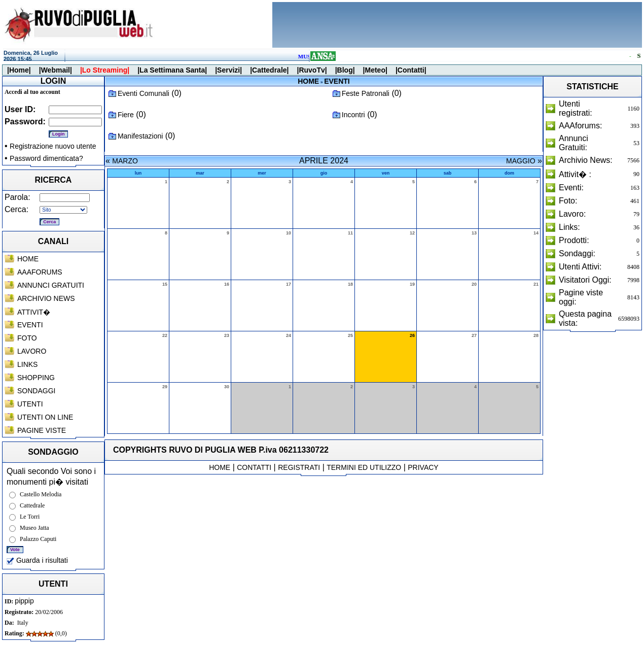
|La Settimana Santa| (172, 70)
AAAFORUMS (40, 272)
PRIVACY (423, 467)
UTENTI (30, 404)
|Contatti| (411, 70)
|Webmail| (56, 70)
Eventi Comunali (144, 93)
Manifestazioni (140, 136)
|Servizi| (228, 70)
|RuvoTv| (312, 70)
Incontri (353, 115)
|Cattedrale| (269, 70)
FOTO (27, 338)
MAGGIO (521, 161)
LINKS (27, 364)
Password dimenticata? (46, 158)
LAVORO (32, 351)
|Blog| (345, 70)
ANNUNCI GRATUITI (51, 285)
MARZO (125, 161)
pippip (24, 601)
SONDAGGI (36, 391)
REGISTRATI (299, 467)
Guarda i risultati (37, 560)
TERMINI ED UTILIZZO (364, 467)
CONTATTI (254, 467)
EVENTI (30, 325)
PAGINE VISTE (42, 430)
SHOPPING (36, 378)
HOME (28, 259)
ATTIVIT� (34, 312)
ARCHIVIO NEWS (46, 298)
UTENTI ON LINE (45, 417)
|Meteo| (375, 70)
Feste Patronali (366, 93)
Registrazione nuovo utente (53, 146)
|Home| (19, 70)
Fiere (126, 115)
